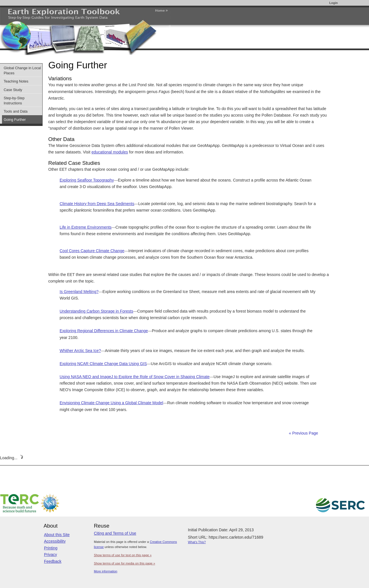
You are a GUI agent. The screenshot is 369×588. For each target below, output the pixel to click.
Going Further (15, 120)
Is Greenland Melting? (79, 292)
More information (106, 571)
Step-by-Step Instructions (14, 101)
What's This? (197, 542)
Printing (51, 548)
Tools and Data (16, 111)
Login (334, 3)
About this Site (57, 535)
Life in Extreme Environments (86, 227)
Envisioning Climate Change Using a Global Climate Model (111, 403)
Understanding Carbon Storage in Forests (96, 311)
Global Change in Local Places (22, 71)
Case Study (13, 90)
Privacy (51, 555)
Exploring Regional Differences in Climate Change (104, 331)
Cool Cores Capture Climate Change (92, 251)
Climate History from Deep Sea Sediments (97, 204)
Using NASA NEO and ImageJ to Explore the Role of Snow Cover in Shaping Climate (135, 377)
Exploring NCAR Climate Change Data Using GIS (103, 364)
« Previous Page (304, 433)
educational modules (110, 152)
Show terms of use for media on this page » (125, 563)
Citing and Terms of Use (115, 533)
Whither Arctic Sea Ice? (80, 351)
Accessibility (55, 541)
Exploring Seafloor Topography (87, 180)
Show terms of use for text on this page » (123, 555)
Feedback (53, 561)
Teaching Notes (16, 81)
